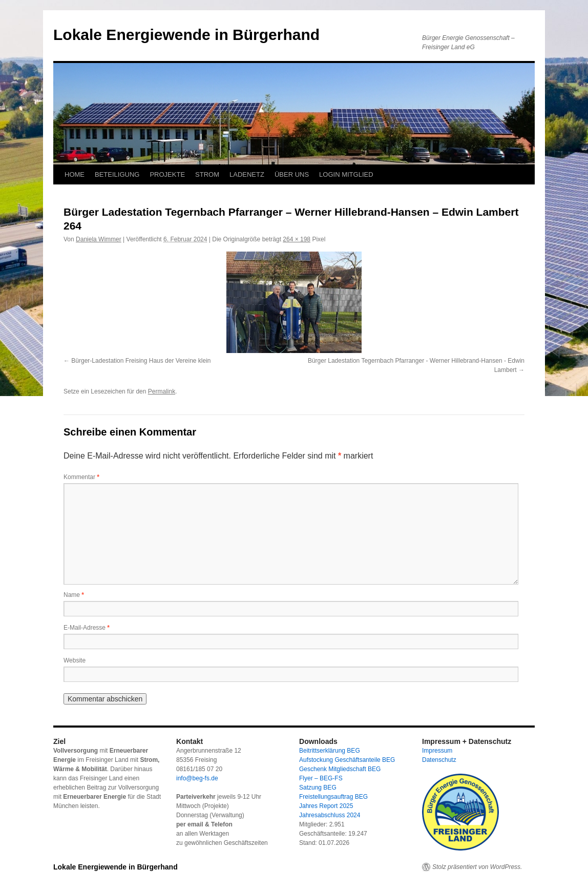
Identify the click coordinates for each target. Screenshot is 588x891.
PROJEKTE (167, 174)
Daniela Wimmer (99, 239)
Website (75, 660)
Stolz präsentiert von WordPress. (477, 867)
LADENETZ (247, 174)
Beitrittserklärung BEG (330, 751)
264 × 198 (297, 239)
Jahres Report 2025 (326, 806)
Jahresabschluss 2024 (330, 815)
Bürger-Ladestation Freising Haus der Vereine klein (141, 361)
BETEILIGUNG (117, 174)
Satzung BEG (318, 788)
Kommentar (81, 477)
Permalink (162, 391)
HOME (75, 174)
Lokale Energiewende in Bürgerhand (186, 35)
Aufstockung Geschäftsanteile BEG (347, 760)
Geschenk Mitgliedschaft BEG (340, 769)
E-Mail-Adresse (87, 628)
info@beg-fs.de (197, 778)
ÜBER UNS (292, 174)
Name (74, 595)
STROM (207, 174)
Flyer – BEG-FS (321, 778)
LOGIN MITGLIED (346, 174)
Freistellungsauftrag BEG (333, 797)
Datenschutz (439, 760)
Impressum (437, 751)
